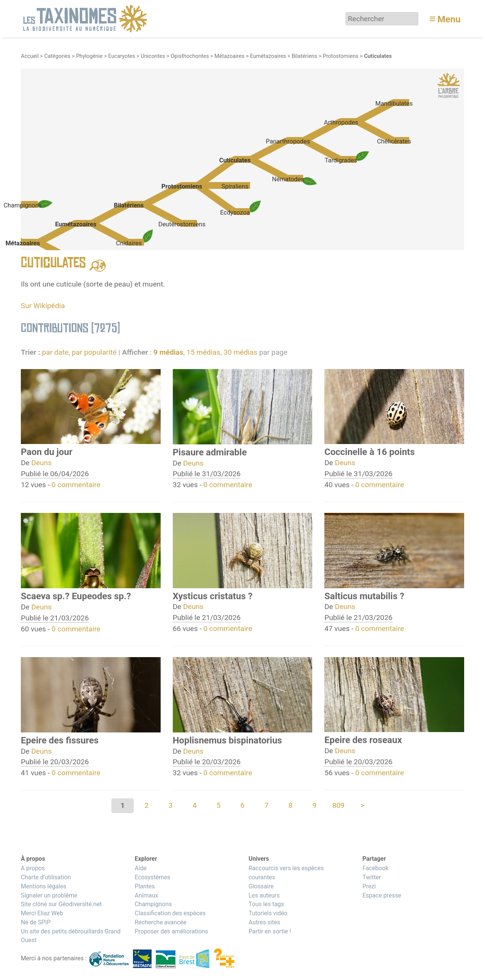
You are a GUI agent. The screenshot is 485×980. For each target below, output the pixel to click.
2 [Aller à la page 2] (146, 805)
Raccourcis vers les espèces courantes (286, 873)
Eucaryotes (122, 56)
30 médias (240, 352)
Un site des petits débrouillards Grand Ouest (71, 936)
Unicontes (153, 56)
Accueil (30, 56)
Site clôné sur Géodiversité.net (61, 904)
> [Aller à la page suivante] (362, 805)
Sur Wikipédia (43, 306)
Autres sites (264, 922)
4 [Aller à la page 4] (195, 805)
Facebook (375, 868)
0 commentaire (76, 485)
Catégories (57, 56)
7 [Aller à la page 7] (267, 805)
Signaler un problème (49, 895)
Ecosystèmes (152, 877)
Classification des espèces (170, 913)
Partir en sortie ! (270, 931)
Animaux (146, 895)
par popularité (94, 352)
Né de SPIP (36, 922)
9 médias (168, 352)
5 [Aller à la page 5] (218, 805)
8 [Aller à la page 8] (290, 805)
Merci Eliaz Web (42, 913)
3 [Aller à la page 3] (171, 805)
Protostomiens (341, 56)
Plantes (145, 886)
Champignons (153, 904)
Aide (141, 868)
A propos (33, 868)
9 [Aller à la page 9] (314, 805)
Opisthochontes (190, 56)
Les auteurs (264, 895)
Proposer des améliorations (171, 931)
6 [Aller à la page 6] (243, 805)
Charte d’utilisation (46, 877)
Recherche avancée (160, 922)
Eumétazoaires (268, 56)
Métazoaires (229, 56)
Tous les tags (266, 904)
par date (55, 352)
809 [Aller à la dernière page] (338, 805)
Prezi (369, 886)
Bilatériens (305, 56)
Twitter (372, 877)
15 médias (203, 352)
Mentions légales (44, 886)
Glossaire (261, 886)
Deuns (42, 463)
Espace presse (382, 895)
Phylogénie (89, 56)
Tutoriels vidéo (268, 913)
